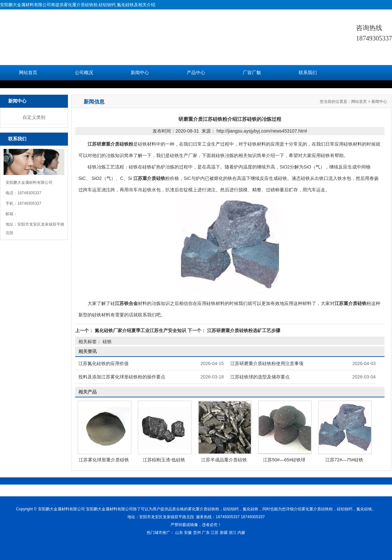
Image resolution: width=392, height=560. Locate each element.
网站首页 (28, 73)
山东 (179, 533)
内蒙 (241, 533)
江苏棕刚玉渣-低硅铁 (164, 460)
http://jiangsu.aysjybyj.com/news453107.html (262, 131)
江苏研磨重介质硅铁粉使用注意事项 (267, 363)
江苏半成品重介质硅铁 (224, 460)
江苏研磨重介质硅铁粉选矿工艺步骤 (243, 330)
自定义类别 (34, 117)
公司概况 (84, 73)
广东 (206, 533)
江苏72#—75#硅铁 (344, 460)
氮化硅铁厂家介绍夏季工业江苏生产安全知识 (140, 330)
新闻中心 (140, 73)
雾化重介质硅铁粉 (81, 5)
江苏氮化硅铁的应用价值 (104, 363)
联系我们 (308, 73)
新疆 (224, 533)
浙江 (233, 533)
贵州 (197, 533)
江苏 (215, 533)
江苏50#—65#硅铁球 (284, 460)
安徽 (188, 533)
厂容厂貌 (252, 73)
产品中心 (196, 73)
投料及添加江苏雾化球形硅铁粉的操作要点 (122, 377)
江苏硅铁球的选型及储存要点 (260, 377)
